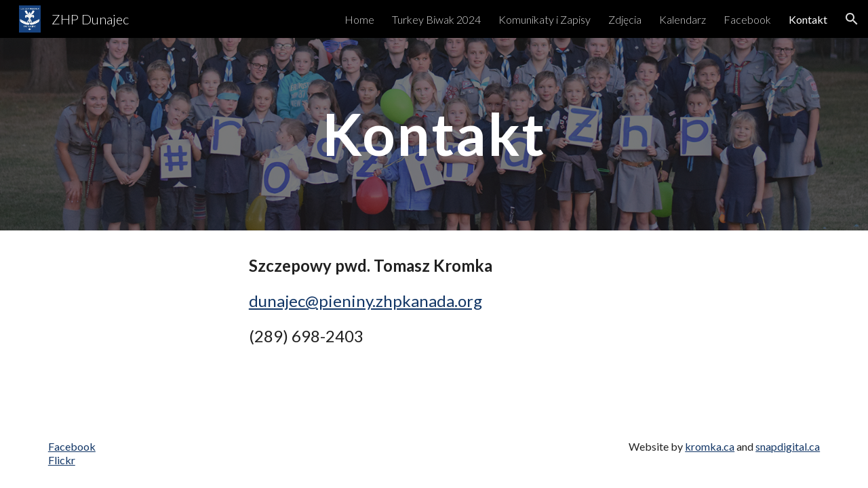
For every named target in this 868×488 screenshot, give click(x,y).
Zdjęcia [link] (625, 19)
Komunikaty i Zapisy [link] (545, 19)
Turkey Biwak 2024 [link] (436, 19)
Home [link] (359, 19)
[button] (852, 19)
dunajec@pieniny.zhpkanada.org (366, 301)
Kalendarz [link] (683, 19)
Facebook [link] (747, 19)
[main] (434, 134)
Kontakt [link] (808, 19)
